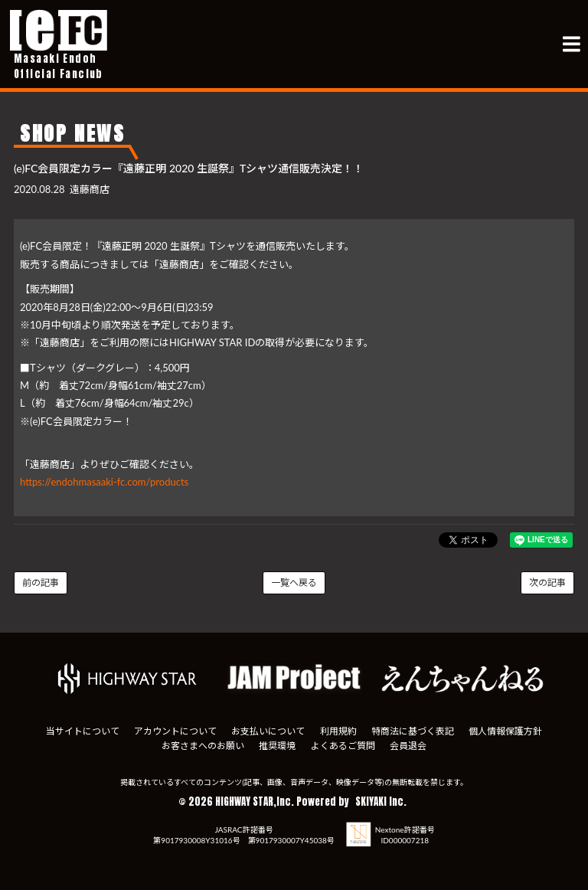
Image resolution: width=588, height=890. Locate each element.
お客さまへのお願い (203, 746)
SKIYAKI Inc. (381, 802)
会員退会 (408, 746)
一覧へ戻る (294, 582)
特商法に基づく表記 (413, 731)
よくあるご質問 (343, 746)
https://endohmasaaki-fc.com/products (104, 482)
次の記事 (547, 582)
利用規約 (338, 731)
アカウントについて (175, 731)
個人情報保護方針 (505, 731)
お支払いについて (268, 731)
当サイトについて (83, 731)
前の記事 (41, 582)
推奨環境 (277, 746)
